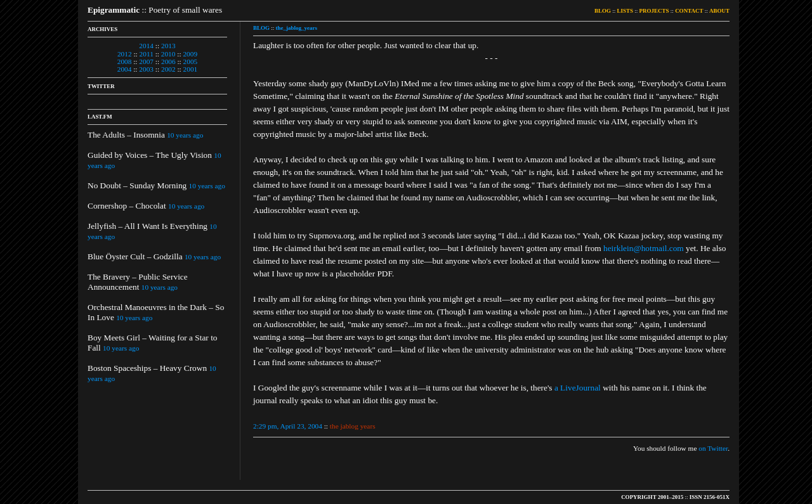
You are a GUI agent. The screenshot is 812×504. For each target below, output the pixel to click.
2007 (146, 61)
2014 (146, 46)
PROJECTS (654, 11)
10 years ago (185, 135)
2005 (191, 61)
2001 (191, 69)
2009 (190, 54)
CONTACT (689, 11)
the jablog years (353, 426)
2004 (125, 69)
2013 (168, 46)
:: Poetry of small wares (155, 10)
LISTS (625, 11)
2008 (125, 61)
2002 (168, 69)
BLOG (603, 11)
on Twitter (713, 448)
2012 (125, 54)
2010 (168, 54)
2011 (147, 54)
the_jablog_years (297, 28)
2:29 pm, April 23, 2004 (288, 426)
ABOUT (719, 11)
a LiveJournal (578, 388)
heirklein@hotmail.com (644, 248)
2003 (146, 69)
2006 (168, 61)
